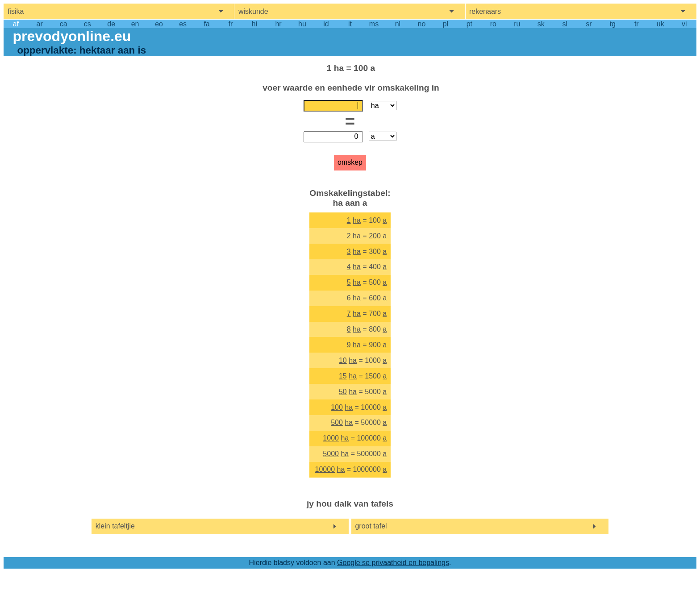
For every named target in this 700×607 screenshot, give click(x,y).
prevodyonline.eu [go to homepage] (72, 36)
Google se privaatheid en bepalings (393, 563)
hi (254, 24)
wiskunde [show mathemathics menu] (253, 11)
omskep (350, 162)
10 (343, 360)
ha (357, 220)
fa (206, 24)
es (183, 24)
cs (87, 24)
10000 (325, 469)
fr (231, 24)
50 (343, 392)
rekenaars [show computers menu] (485, 11)
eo (159, 24)
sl (565, 24)
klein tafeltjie (115, 526)
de (111, 24)
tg (613, 24)
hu (302, 24)
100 (337, 407)
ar (40, 24)
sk (541, 24)
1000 (331, 438)
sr (589, 24)
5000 (331, 454)
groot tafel (371, 526)
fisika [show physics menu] (16, 11)
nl (398, 24)
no (422, 24)
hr (278, 24)
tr (637, 24)
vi (684, 24)
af (16, 24)
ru (517, 24)
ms (374, 24)
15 (343, 376)
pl (446, 24)
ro (493, 24)
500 (337, 422)
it (350, 24)
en (135, 24)
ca (64, 24)
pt (469, 24)
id (326, 24)
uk (660, 24)
